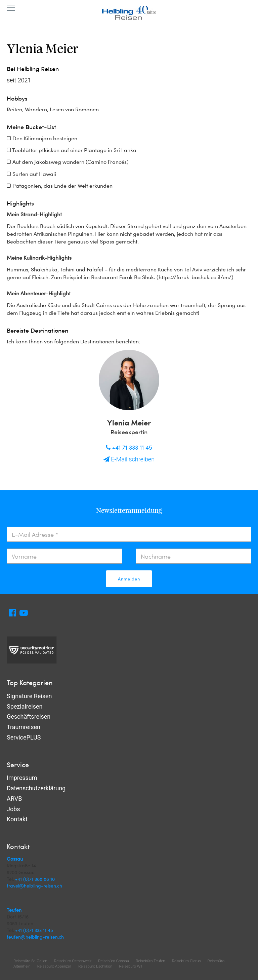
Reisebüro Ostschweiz (73, 961)
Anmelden (129, 579)
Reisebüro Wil (131, 966)
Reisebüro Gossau (114, 961)
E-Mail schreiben (129, 459)
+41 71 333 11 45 (129, 447)
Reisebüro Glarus (186, 961)
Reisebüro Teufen (150, 961)
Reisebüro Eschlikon (95, 966)
